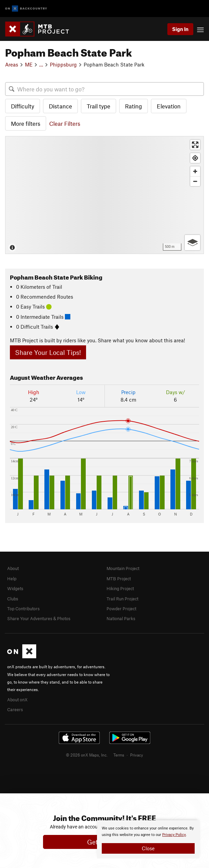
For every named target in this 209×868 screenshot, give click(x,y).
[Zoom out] (195, 181)
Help (12, 579)
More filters (26, 123)
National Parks (121, 618)
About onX (17, 700)
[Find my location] (195, 158)
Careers (15, 709)
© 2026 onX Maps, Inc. (87, 755)
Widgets (15, 588)
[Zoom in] (195, 171)
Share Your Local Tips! (48, 352)
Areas (12, 64)
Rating (134, 106)
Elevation (169, 106)
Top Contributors (23, 609)
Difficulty (23, 106)
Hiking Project (120, 588)
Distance (60, 106)
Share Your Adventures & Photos (39, 618)
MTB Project (119, 579)
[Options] (192, 243)
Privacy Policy (174, 835)
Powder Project (121, 609)
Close (148, 848)
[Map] (104, 195)
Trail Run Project (122, 599)
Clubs (13, 599)
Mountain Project (123, 568)
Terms (119, 755)
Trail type (99, 106)
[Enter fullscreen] (195, 145)
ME (29, 64)
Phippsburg (63, 64)
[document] (148, 839)
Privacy (137, 755)
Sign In (180, 29)
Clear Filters (65, 123)
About (13, 568)
